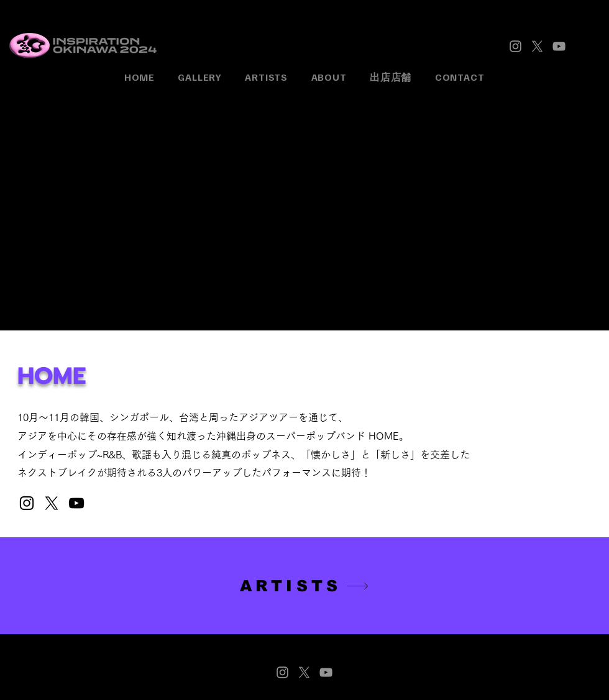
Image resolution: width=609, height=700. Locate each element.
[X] (537, 46)
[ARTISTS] (304, 586)
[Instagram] (515, 46)
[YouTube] (559, 46)
